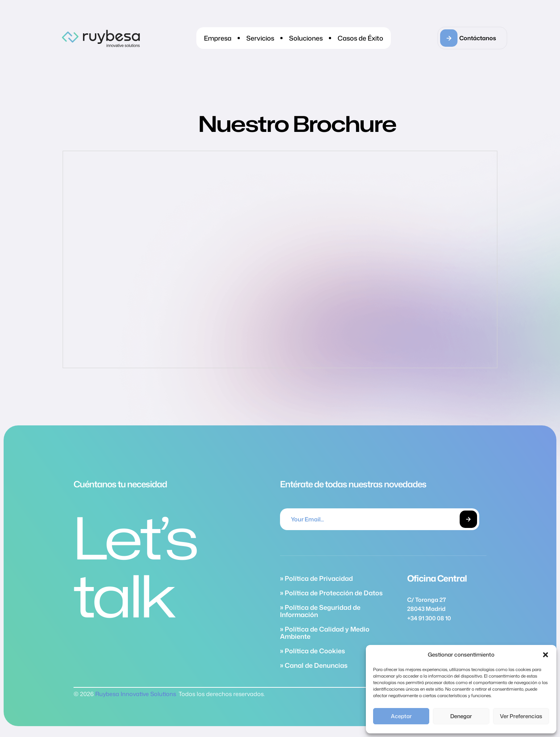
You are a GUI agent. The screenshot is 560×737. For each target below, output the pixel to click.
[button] (546, 655)
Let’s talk (135, 566)
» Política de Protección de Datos (331, 593)
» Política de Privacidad (316, 578)
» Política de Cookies (312, 651)
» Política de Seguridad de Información (320, 611)
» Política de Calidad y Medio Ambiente (325, 633)
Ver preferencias (521, 716)
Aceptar (401, 716)
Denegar (461, 716)
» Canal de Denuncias (314, 665)
